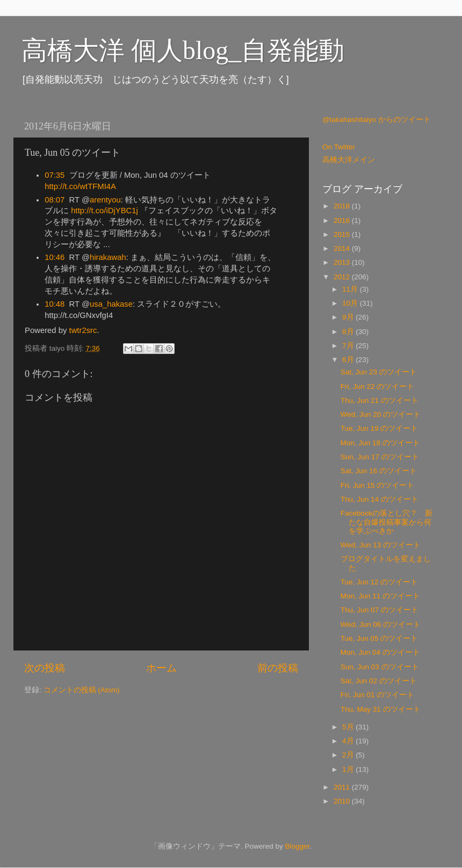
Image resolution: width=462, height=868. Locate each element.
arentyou (105, 200)
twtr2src (83, 330)
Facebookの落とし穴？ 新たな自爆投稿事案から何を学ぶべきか (387, 522)
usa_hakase (111, 304)
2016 (343, 220)
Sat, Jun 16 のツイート (379, 471)
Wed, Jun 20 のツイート (381, 414)
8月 (349, 332)
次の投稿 (45, 668)
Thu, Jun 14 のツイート (380, 499)
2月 (349, 755)
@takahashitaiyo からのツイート (377, 120)
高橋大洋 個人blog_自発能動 (183, 50)
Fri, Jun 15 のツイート (378, 485)
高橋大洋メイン (349, 160)
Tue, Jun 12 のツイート (380, 582)
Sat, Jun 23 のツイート (379, 372)
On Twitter (339, 147)
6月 (349, 360)
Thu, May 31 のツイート (381, 709)
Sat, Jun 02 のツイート (379, 681)
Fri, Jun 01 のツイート (378, 695)
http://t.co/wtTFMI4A (80, 186)
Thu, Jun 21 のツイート (380, 400)
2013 (343, 262)
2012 (343, 277)
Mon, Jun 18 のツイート (380, 443)
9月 (349, 317)
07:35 (55, 175)
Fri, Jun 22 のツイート (378, 386)
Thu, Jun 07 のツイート (380, 610)
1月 (349, 769)
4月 (349, 741)
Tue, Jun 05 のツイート (380, 638)
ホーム (161, 668)
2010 (343, 801)
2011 (343, 787)
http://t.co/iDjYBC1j (104, 211)
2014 (343, 248)
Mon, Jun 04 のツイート (380, 652)
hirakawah (108, 257)
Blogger (297, 846)
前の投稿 (278, 668)
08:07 (55, 200)
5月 (349, 727)
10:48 (55, 304)
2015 (343, 234)
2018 (343, 206)
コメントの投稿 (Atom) (82, 690)
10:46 (55, 257)
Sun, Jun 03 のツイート (380, 667)
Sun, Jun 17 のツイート (380, 457)
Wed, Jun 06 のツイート (381, 624)
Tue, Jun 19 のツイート (380, 428)
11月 (351, 289)
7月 (349, 346)
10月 (351, 303)
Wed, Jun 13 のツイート (381, 545)
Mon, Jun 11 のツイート (380, 596)
